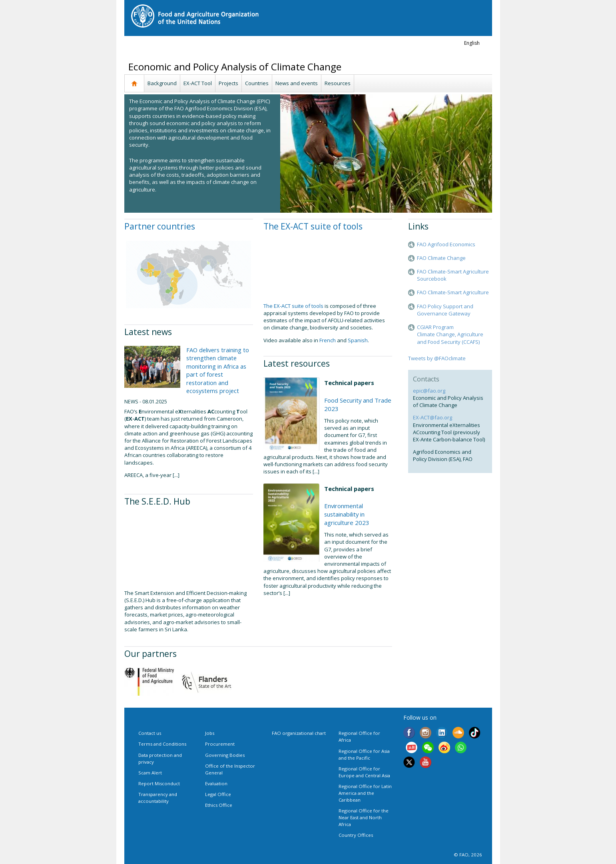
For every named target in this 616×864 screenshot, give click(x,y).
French (328, 340)
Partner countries (160, 226)
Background (162, 83)
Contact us (150, 733)
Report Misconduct (159, 783)
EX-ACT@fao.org (433, 417)
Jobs (210, 733)
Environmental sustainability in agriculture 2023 (347, 514)
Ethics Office (219, 805)
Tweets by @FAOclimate (437, 358)
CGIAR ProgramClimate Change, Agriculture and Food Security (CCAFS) (450, 334)
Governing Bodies (225, 755)
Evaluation (216, 783)
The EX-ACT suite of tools (313, 226)
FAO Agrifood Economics (446, 244)
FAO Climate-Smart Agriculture (453, 292)
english (472, 43)
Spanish (358, 340)
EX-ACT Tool (198, 83)
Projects (228, 83)
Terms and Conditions (162, 744)
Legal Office (218, 794)
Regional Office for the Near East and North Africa (364, 817)
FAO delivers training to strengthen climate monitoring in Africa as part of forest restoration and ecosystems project (218, 370)
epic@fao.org (429, 391)
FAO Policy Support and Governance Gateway (445, 310)
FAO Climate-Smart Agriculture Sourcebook (453, 275)
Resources (338, 83)
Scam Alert (150, 773)
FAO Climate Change (441, 258)
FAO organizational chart (299, 733)
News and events (297, 83)
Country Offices (356, 835)
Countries (257, 83)
